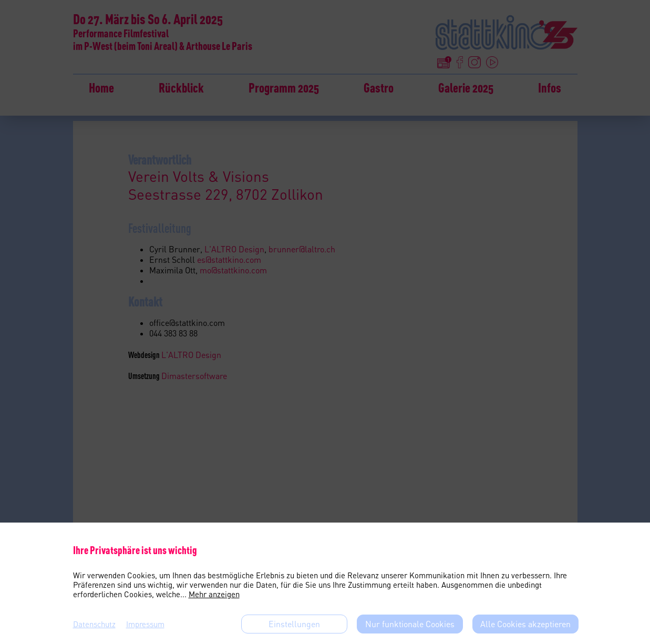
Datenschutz (94, 624)
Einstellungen (294, 624)
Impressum (145, 624)
